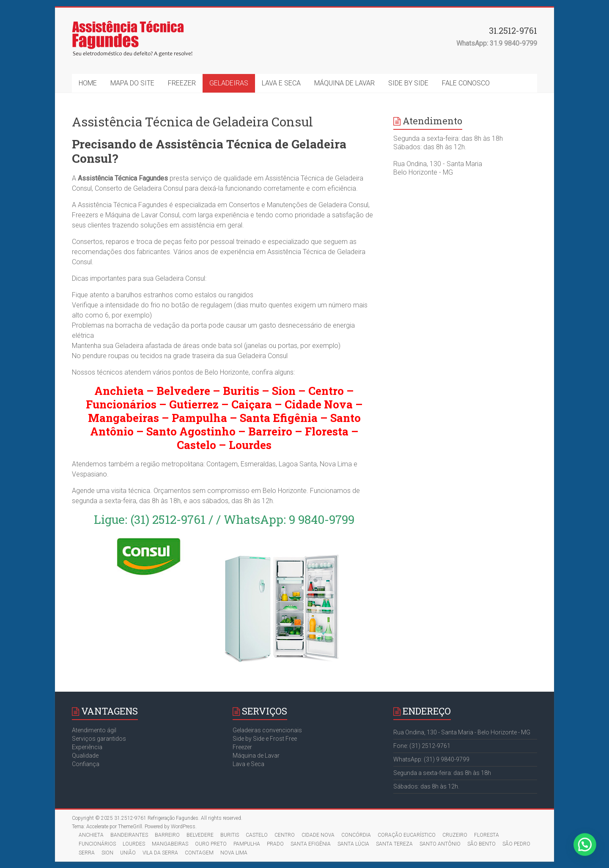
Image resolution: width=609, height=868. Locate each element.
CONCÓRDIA (356, 835)
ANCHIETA (91, 835)
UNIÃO (128, 853)
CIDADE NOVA (318, 835)
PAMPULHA (247, 844)
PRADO (275, 844)
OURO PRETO (211, 844)
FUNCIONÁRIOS (97, 844)
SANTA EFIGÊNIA (311, 844)
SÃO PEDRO (516, 844)
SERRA (87, 853)
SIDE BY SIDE (408, 83)
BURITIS (230, 835)
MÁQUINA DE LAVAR (344, 83)
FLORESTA (487, 835)
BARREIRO (167, 835)
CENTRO (285, 835)
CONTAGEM (199, 853)
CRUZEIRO (455, 835)
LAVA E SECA (281, 83)
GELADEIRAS (229, 83)
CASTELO (257, 835)
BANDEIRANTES (129, 835)
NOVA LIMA (234, 853)
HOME (88, 83)
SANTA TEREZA (394, 844)
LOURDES (134, 844)
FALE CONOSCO (466, 83)
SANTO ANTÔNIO (440, 844)
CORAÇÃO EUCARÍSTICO (407, 835)
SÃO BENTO (481, 844)
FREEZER (182, 83)
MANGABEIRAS (170, 844)
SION (107, 853)
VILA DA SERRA (160, 853)
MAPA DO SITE (132, 83)
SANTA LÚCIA (353, 844)
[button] (588, 853)
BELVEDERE (200, 835)
